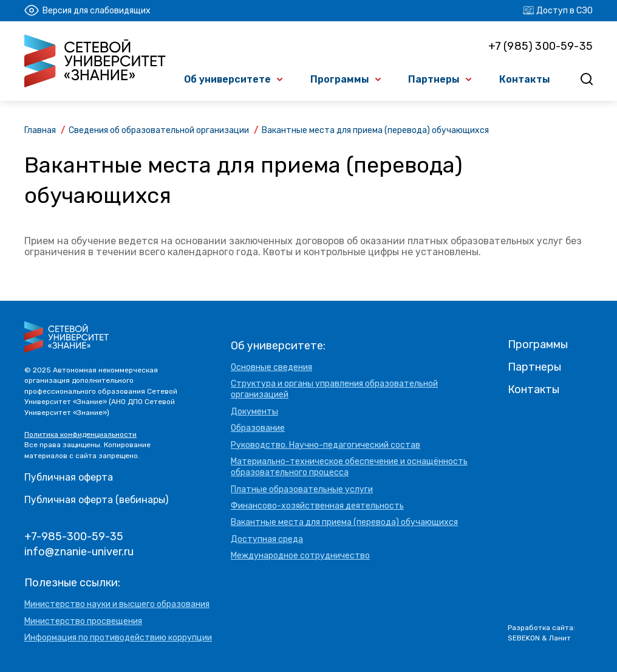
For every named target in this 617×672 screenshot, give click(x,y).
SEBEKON (524, 638)
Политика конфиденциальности (80, 434)
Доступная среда (267, 539)
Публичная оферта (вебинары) (96, 500)
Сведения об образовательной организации (159, 130)
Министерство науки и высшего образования (117, 604)
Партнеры (434, 79)
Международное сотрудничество (300, 556)
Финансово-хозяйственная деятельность (317, 506)
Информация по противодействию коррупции (118, 638)
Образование (258, 428)
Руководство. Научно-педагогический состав (326, 445)
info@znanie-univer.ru (79, 552)
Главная (40, 130)
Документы (254, 412)
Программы (340, 79)
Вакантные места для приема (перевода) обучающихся (344, 522)
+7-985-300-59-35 (74, 537)
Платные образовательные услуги (302, 489)
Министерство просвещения (83, 621)
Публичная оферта (69, 477)
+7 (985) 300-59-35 (540, 46)
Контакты (525, 79)
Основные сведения (271, 367)
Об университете (227, 79)
